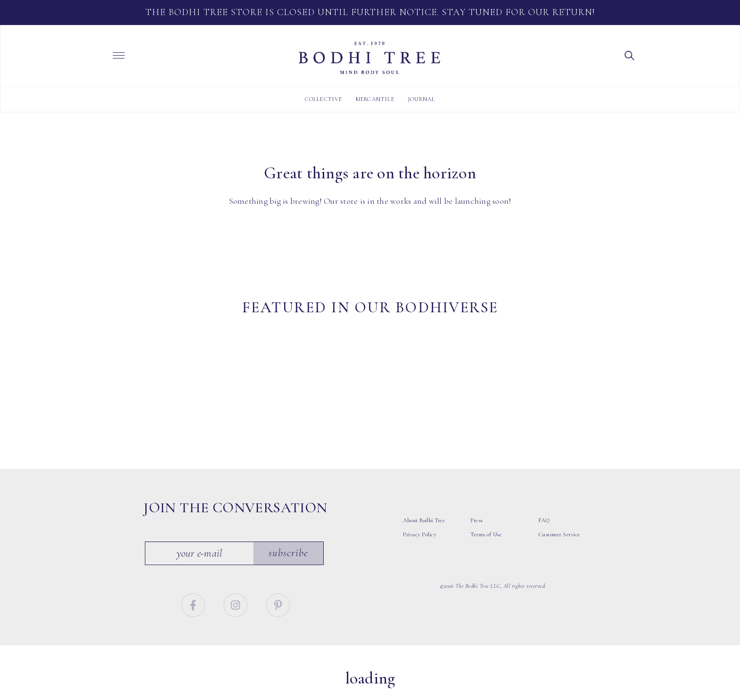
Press (477, 532)
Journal (421, 99)
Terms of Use (486, 546)
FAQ (544, 532)
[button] (630, 55)
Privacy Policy (420, 546)
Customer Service (559, 546)
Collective (324, 99)
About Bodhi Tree (424, 532)
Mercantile (375, 99)
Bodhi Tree (370, 58)
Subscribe (289, 565)
